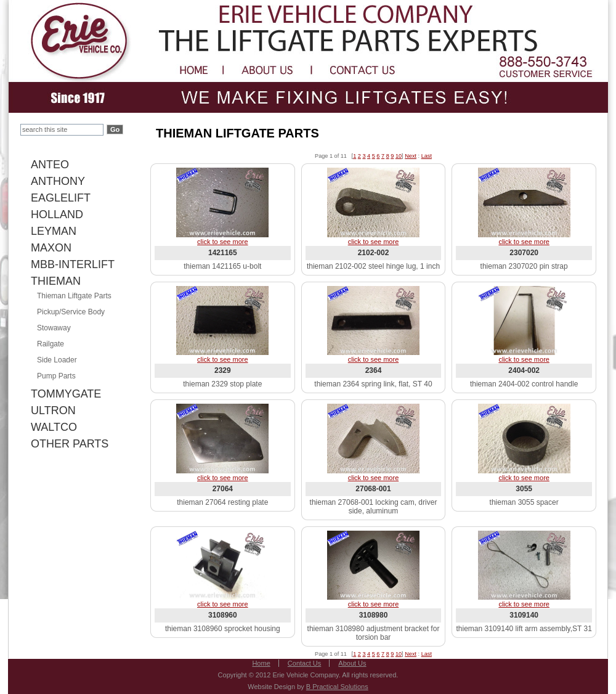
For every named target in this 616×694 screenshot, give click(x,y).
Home (261, 663)
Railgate (51, 344)
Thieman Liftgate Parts (74, 296)
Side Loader (57, 360)
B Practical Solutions (337, 687)
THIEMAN (56, 281)
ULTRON (53, 410)
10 (399, 156)
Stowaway (54, 328)
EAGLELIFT (61, 198)
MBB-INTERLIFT (73, 264)
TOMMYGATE (66, 394)
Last (427, 156)
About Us (352, 663)
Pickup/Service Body (71, 312)
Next (411, 156)
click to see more (223, 242)
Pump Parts (56, 376)
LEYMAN (54, 231)
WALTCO (54, 427)
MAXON (51, 248)
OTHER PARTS (70, 444)
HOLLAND (57, 214)
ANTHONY (58, 181)
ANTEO (50, 165)
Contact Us (304, 663)
